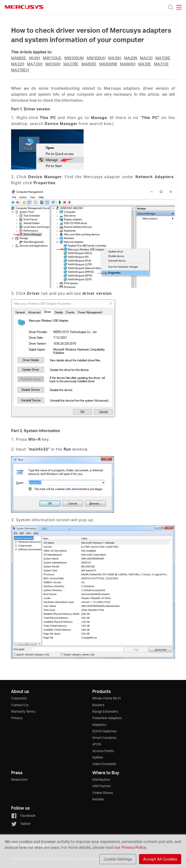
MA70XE (163, 58)
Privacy (17, 718)
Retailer (98, 799)
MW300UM (74, 58)
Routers (98, 705)
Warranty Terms (23, 711)
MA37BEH (20, 70)
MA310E (161, 64)
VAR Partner (102, 786)
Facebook (23, 815)
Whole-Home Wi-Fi (106, 698)
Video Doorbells (104, 764)
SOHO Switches (105, 731)
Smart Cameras (104, 738)
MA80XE (89, 64)
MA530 (146, 58)
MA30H (115, 58)
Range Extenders (105, 711)
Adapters (99, 725)
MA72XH (35, 64)
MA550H (53, 64)
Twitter (21, 824)
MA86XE (19, 58)
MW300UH (96, 58)
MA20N (131, 58)
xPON (97, 744)
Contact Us (20, 705)
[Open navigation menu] (179, 7)
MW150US (52, 58)
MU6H (35, 58)
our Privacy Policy (130, 847)
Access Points (103, 751)
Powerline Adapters (107, 718)
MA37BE (71, 64)
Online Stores (103, 793)
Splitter (98, 757)
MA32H (18, 64)
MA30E (145, 64)
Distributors (101, 779)
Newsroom (19, 779)
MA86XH (128, 64)
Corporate (19, 698)
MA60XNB (108, 64)
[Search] (171, 7)
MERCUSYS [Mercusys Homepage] (24, 7)
